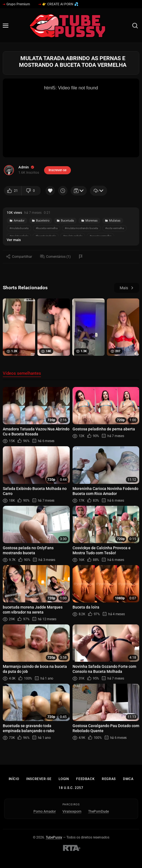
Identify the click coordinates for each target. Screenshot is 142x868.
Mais (127, 288)
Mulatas (113, 221)
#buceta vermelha (47, 228)
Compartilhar (19, 257)
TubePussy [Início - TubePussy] (54, 837)
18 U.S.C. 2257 (71, 788)
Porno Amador (45, 811)
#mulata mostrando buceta (81, 228)
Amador (17, 221)
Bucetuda (65, 221)
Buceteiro (41, 221)
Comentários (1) (55, 257)
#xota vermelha (115, 228)
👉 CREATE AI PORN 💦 (58, 4)
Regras (109, 779)
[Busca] (135, 26)
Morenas (89, 221)
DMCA (128, 779)
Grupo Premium (16, 4)
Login (64, 779)
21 (13, 191)
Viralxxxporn (72, 811)
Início (14, 779)
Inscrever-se (39, 779)
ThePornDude (98, 811)
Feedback (85, 779)
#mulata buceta (19, 228)
